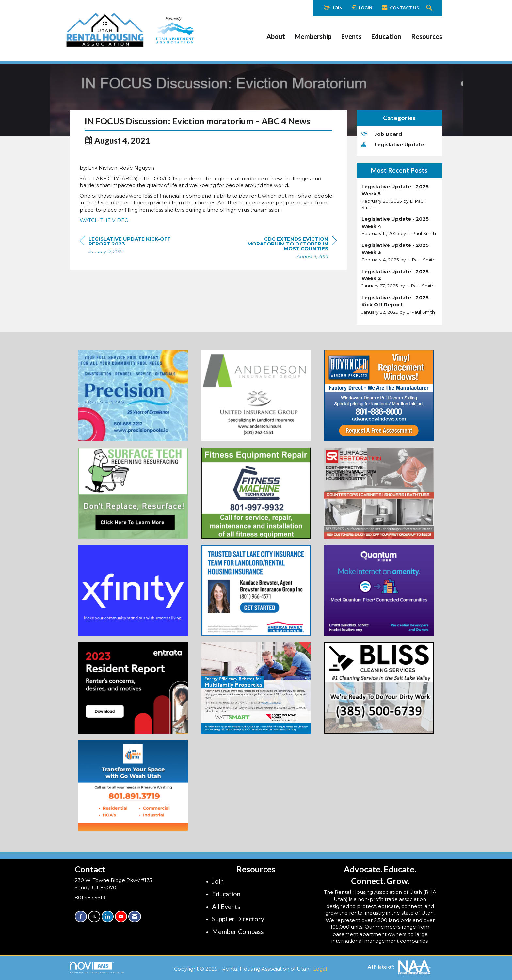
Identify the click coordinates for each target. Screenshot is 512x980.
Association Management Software (97, 968)
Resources (427, 36)
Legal (320, 969)
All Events (226, 906)
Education (386, 36)
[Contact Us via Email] (135, 917)
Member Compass (238, 932)
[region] (288, 259)
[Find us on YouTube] (121, 917)
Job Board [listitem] (382, 134)
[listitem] (400, 197)
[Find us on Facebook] (81, 917)
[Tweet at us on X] (94, 917)
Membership (313, 36)
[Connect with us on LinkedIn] (108, 917)
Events (351, 36)
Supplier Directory (238, 919)
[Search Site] (430, 8)
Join (218, 881)
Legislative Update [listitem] (393, 144)
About (276, 36)
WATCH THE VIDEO (104, 231)
